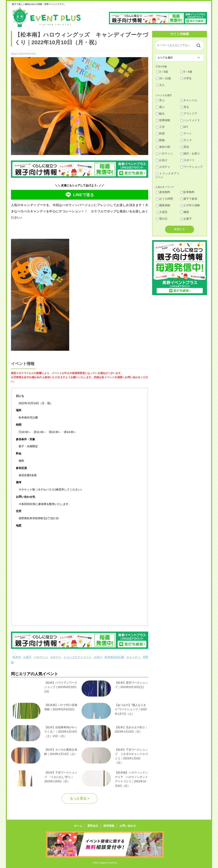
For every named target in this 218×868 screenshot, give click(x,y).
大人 (160, 85)
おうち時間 (164, 199)
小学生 (186, 78)
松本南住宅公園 (114, 657)
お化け (98, 657)
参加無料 (163, 192)
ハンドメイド (190, 120)
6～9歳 (186, 72)
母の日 (162, 219)
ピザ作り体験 (190, 205)
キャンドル (189, 100)
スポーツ (187, 160)
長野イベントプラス (46, 17)
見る (185, 107)
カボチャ (56, 657)
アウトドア (189, 114)
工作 (160, 127)
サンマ (186, 140)
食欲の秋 (163, 147)
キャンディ (133, 657)
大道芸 (162, 212)
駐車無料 (187, 192)
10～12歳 (163, 78)
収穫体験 (163, 120)
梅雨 (185, 212)
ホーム (78, 826)
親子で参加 (189, 199)
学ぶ (160, 100)
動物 (160, 140)
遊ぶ (160, 107)
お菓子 (28, 657)
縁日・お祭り (190, 153)
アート (186, 133)
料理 (160, 133)
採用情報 (109, 826)
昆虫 (185, 147)
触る (160, 114)
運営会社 (93, 826)
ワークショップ (192, 167)
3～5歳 (162, 72)
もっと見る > (80, 798)
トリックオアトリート (78, 657)
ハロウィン (41, 657)
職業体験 (163, 205)
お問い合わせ (127, 826)
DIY (184, 127)
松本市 (17, 657)
